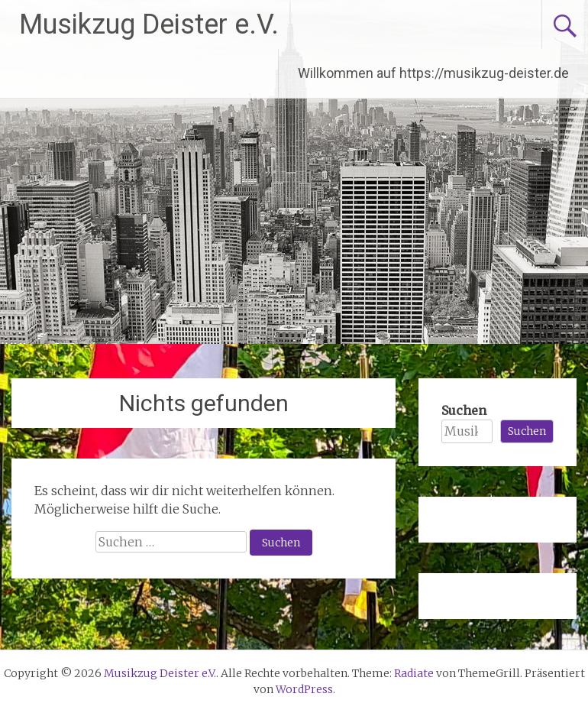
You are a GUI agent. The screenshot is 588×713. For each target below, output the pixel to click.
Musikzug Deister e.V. (149, 24)
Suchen (464, 410)
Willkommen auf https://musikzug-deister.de (433, 73)
